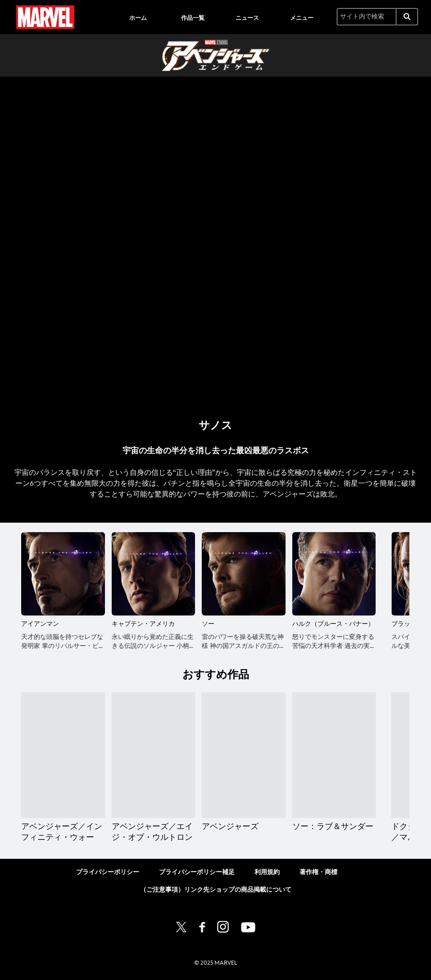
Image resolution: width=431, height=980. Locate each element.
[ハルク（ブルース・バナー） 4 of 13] (334, 574)
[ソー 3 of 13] (244, 574)
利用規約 (267, 872)
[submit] (407, 17)
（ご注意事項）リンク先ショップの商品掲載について (216, 890)
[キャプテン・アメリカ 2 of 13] (154, 574)
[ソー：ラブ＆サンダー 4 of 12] (334, 755)
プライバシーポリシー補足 (197, 872)
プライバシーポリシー (108, 872)
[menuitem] (138, 17)
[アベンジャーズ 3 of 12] (244, 755)
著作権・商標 (318, 872)
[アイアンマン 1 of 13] (63, 574)
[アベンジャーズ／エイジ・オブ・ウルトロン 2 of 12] (154, 755)
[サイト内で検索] (367, 17)
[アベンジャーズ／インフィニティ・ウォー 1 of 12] (63, 755)
